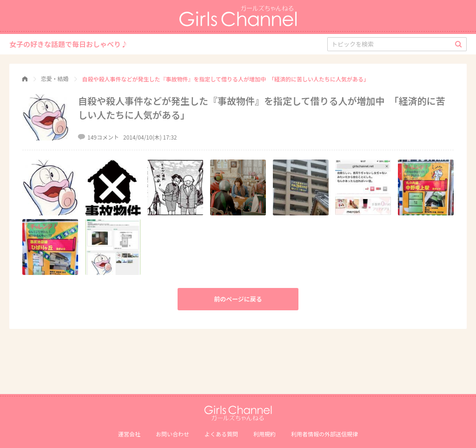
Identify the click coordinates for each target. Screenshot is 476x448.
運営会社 (129, 434)
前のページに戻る (238, 299)
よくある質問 (221, 434)
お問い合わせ (172, 434)
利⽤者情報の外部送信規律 (324, 434)
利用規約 (264, 434)
